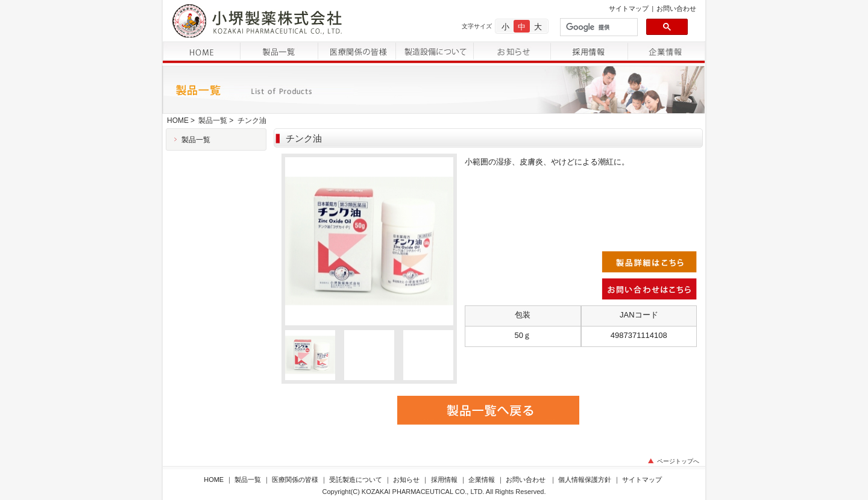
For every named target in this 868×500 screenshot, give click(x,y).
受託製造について (356, 480)
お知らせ (406, 480)
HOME (178, 120)
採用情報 (444, 480)
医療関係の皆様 (295, 480)
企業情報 (482, 480)
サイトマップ (629, 8)
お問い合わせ (676, 8)
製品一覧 (213, 120)
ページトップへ (678, 461)
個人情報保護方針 (585, 480)
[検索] (598, 27)
